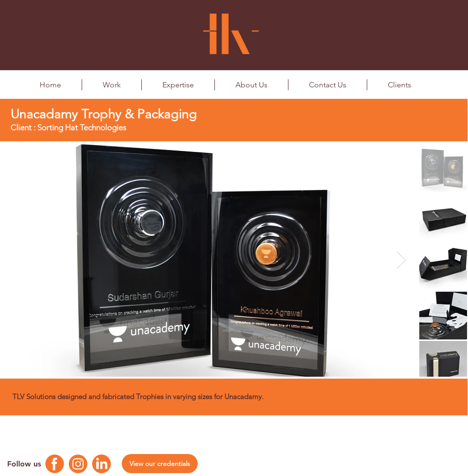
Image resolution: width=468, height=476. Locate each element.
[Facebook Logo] (55, 464)
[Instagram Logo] (78, 464)
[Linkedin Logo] (101, 464)
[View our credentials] (160, 464)
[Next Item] (401, 260)
